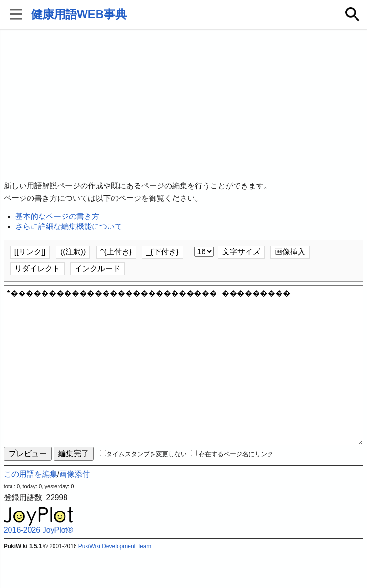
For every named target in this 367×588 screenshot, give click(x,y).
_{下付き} (162, 252)
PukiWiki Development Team (115, 581)
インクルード (97, 268)
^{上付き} (116, 252)
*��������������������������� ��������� (184, 382)
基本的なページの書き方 (57, 216)
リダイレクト (37, 268)
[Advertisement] (184, 105)
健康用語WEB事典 (79, 14)
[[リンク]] (30, 252)
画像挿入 (290, 252)
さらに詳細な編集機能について (69, 226)
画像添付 (75, 508)
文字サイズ (241, 252)
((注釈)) (73, 252)
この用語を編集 (31, 508)
